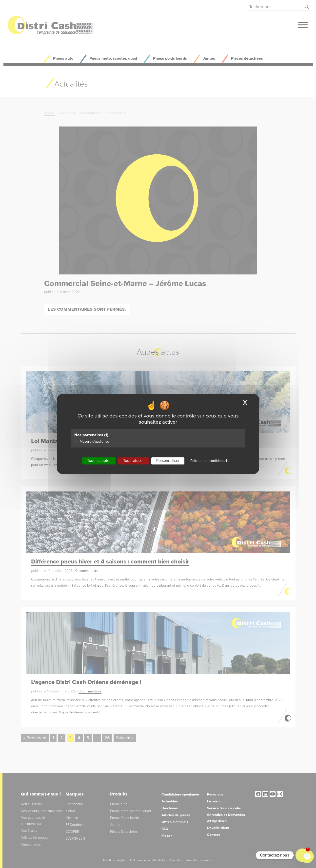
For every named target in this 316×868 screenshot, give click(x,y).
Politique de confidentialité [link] (210, 461)
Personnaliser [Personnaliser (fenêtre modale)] (168, 461)
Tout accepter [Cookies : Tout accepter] (99, 461)
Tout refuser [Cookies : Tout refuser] (133, 461)
